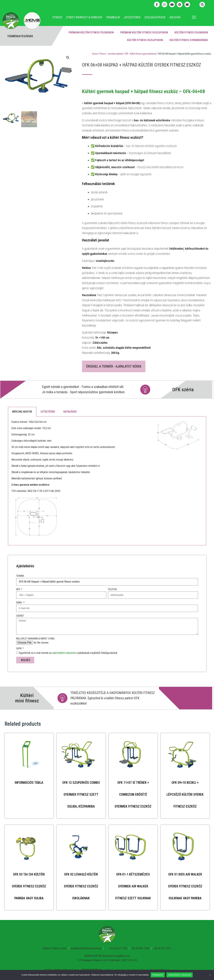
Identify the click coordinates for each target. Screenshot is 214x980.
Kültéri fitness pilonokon (191, 32)
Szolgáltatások (155, 17)
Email (19, 603)
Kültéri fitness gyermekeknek (189, 40)
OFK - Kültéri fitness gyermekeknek (141, 54)
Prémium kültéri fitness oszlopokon (144, 32)
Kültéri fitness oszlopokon (145, 40)
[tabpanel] (107, 481)
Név (18, 589)
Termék (20, 576)
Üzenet (20, 616)
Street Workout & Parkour (84, 17)
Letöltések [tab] (48, 412)
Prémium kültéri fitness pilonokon (91, 32)
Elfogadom (158, 975)
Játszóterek (132, 17)
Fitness (57, 17)
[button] (202, 5)
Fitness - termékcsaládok (111, 54)
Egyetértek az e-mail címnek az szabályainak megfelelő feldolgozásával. (68, 653)
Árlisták (175, 17)
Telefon (112, 589)
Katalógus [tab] (70, 412)
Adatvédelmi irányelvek (180, 975)
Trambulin (113, 17)
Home (95, 54)
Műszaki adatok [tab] (22, 412)
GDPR (19, 648)
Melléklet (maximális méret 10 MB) (35, 639)
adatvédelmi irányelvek (64, 653)
